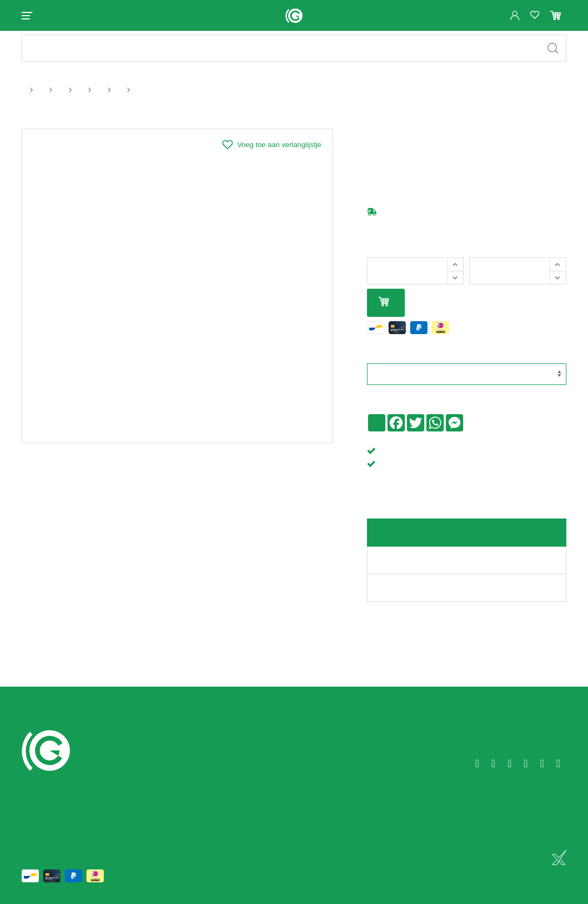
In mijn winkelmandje (384, 312)
